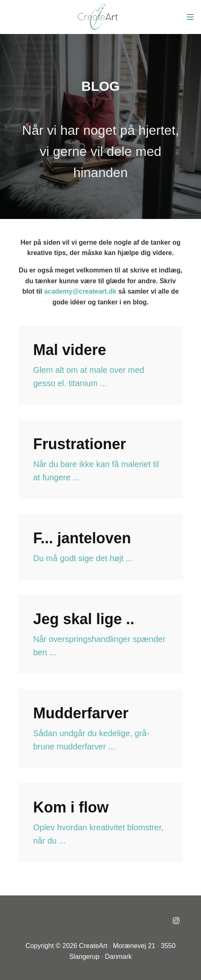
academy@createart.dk (80, 291)
